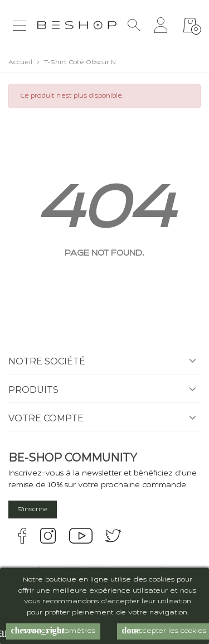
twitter (113, 536)
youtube (81, 536)
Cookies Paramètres (53, 631)
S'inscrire (33, 510)
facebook (22, 536)
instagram (48, 536)
